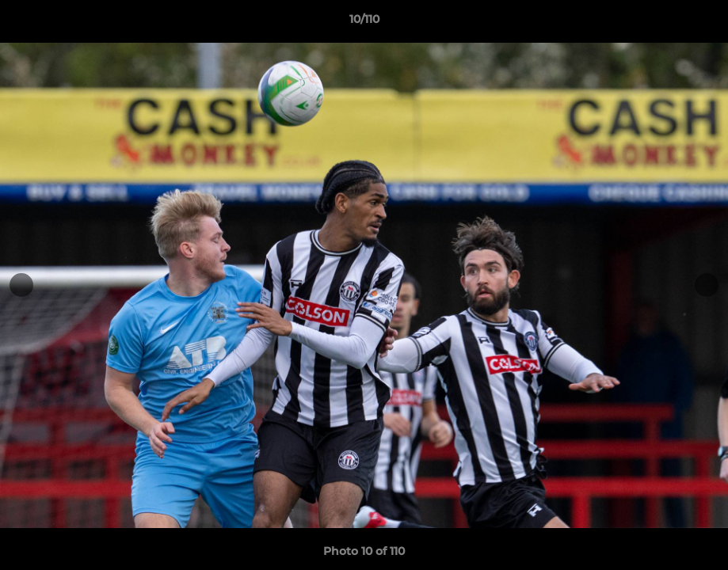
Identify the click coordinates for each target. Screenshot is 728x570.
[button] (699, 23)
